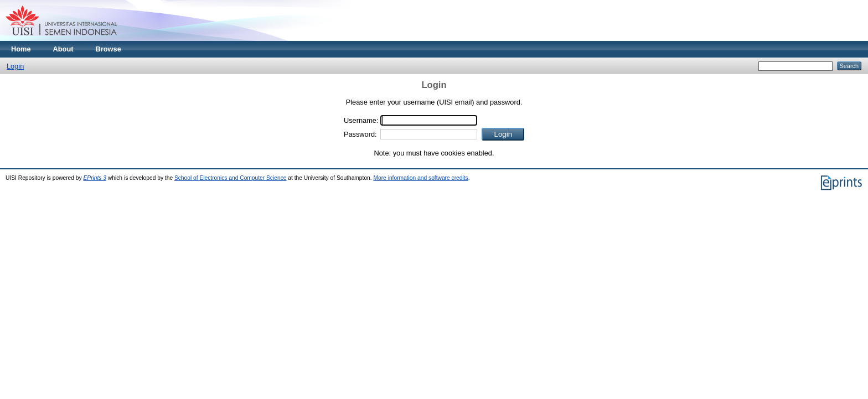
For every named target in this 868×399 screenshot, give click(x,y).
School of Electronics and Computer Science (231, 178)
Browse (108, 49)
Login (15, 66)
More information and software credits (420, 178)
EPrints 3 (95, 178)
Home (21, 49)
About (63, 49)
